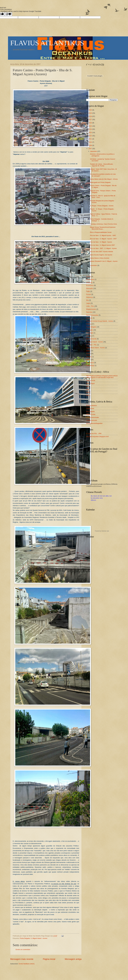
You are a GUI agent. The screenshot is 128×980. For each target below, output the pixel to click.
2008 (90, 145)
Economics (90, 285)
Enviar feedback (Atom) (27, 964)
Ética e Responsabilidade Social (101, 232)
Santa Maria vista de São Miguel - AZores (104, 179)
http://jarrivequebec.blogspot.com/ (97, 437)
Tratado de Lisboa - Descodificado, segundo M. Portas (102, 165)
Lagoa (88, 303)
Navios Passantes (92, 315)
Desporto (89, 282)
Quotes (89, 336)
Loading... (102, 521)
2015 (90, 126)
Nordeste (89, 318)
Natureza (89, 312)
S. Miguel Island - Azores (39, 938)
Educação (90, 288)
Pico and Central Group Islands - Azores (100, 321)
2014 (90, 129)
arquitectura (90, 279)
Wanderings (90, 365)
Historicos (90, 297)
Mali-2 (88, 392)
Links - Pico (90, 306)
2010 (90, 142)
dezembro (94, 151)
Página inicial (49, 959)
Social (88, 354)
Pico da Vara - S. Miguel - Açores (101, 242)
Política (89, 324)
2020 (90, 110)
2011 (90, 139)
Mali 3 (88, 395)
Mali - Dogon (90, 383)
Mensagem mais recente (22, 959)
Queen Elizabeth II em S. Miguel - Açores (104, 261)
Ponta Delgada (25, 938)
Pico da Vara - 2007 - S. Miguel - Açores (103, 248)
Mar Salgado (90, 411)
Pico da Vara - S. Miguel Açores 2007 (102, 245)
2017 (90, 119)
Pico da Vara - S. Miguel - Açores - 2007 (103, 239)
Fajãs (88, 291)
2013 (90, 132)
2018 (90, 116)
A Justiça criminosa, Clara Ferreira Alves (103, 224)
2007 (90, 149)
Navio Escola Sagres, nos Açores (101, 255)
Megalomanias (91, 309)
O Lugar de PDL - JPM (94, 433)
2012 (90, 136)
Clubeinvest (90, 408)
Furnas (89, 294)
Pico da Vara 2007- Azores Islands (101, 252)
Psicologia (90, 333)
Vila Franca (90, 363)
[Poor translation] (9, 14)
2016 (90, 123)
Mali (88, 386)
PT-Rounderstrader (93, 417)
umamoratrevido (92, 420)
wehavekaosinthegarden (94, 423)
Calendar (104, 531)
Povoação (90, 330)
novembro (94, 265)
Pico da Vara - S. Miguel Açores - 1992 (103, 235)
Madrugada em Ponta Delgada (100, 182)
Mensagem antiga (73, 959)
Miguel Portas (91, 414)
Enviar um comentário (23, 949)
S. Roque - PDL (91, 345)
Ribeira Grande (91, 339)
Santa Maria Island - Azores (95, 348)
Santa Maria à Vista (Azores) (100, 258)
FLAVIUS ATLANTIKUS (47, 43)
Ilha (87, 300)
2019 (90, 113)
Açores (89, 276)
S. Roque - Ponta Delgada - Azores (102, 206)
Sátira (88, 351)
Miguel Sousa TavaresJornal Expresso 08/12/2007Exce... (103, 228)
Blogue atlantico (92, 405)
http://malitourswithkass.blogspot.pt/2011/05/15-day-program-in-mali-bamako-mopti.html (102, 377)
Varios (88, 360)
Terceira (89, 357)
